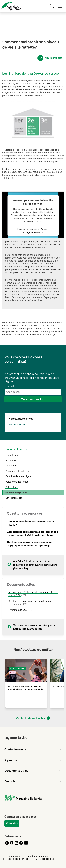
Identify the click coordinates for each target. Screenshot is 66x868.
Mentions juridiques (38, 856)
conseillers (30, 334)
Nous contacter (50, 58)
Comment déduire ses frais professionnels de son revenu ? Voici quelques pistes (33, 534)
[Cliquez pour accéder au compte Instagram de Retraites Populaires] (7, 845)
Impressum (14, 856)
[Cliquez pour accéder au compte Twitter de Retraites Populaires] (21, 845)
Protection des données (16, 859)
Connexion (12, 823)
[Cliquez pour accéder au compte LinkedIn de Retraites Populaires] (16, 845)
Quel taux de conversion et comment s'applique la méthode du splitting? (29, 544)
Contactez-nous (15, 749)
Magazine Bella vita (23, 799)
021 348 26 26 (17, 425)
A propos (11, 760)
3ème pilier (11, 169)
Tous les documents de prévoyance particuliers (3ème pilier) (34, 627)
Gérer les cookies (45, 859)
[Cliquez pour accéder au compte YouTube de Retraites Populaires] (26, 845)
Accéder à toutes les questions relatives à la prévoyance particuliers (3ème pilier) (35, 565)
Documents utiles (16, 771)
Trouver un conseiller (33, 399)
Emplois (10, 781)
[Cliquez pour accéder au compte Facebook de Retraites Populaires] (12, 845)
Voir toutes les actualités (33, 718)
